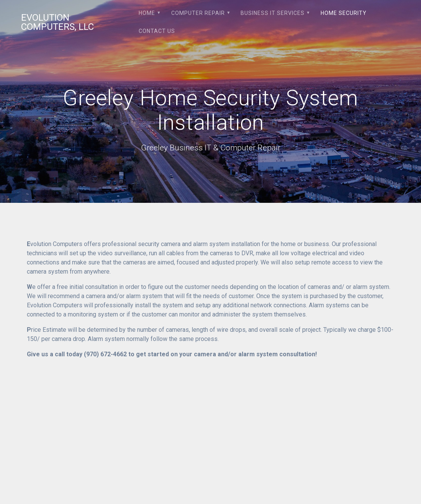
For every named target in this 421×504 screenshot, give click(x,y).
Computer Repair (198, 13)
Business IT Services (273, 13)
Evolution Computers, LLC (57, 22)
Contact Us (157, 31)
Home (147, 13)
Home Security (344, 13)
